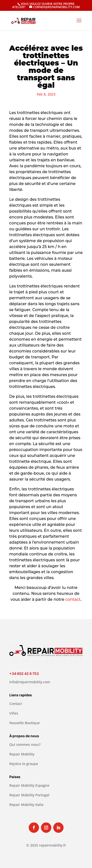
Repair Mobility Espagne (29, 785)
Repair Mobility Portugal (29, 795)
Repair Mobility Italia (26, 805)
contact (73, 599)
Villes (14, 713)
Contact (16, 704)
